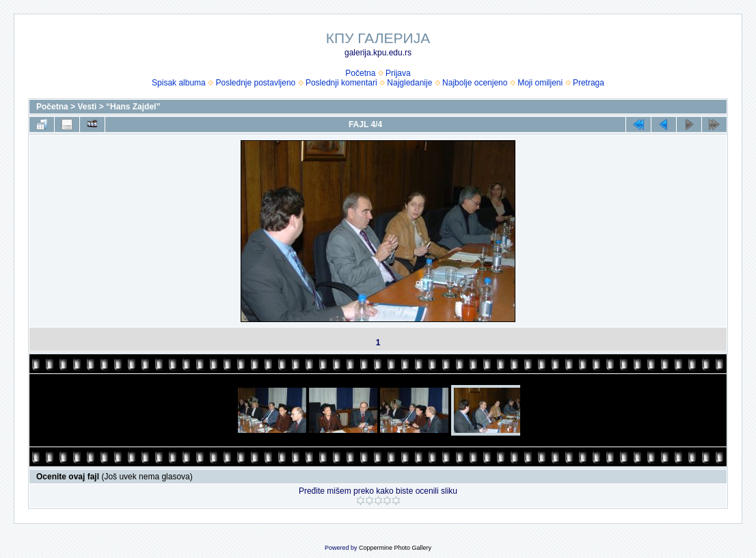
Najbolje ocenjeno (475, 83)
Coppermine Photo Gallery (395, 548)
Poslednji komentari (341, 83)
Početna (360, 73)
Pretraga (589, 83)
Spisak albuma (179, 83)
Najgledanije (409, 83)
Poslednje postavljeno (255, 83)
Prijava (398, 73)
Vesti (87, 107)
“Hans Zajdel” (133, 107)
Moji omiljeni (540, 83)
